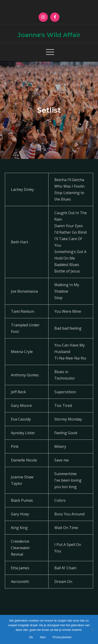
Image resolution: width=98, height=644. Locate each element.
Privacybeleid (62, 637)
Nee (43, 637)
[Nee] (92, 629)
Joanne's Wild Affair (49, 35)
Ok (31, 637)
